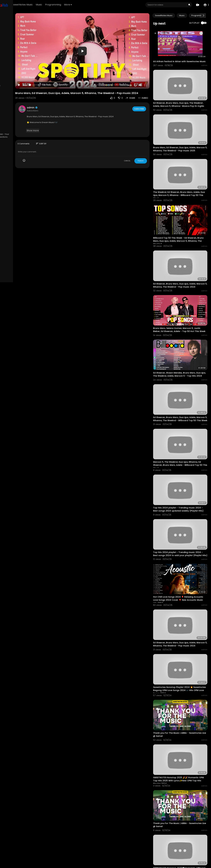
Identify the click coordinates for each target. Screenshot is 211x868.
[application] (101, 45)
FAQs (6, 118)
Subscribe (147, 101)
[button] (206, 5)
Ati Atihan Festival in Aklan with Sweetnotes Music (178, 58)
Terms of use (16, 118)
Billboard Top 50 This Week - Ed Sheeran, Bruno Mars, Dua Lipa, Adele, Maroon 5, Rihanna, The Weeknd (183, 223)
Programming (87, 5)
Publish (149, 153)
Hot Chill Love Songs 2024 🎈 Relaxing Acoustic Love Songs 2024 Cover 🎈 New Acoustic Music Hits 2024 (183, 551)
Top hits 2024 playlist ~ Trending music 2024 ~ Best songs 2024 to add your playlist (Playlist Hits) (182, 510)
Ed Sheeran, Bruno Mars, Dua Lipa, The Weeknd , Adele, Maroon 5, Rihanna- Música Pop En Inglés (182, 100)
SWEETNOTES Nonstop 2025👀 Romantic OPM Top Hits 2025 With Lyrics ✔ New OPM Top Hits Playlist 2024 (184, 795)
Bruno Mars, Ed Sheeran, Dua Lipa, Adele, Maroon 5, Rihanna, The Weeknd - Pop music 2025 (183, 141)
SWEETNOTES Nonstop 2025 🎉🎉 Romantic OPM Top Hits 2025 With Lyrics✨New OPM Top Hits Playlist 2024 (184, 714)
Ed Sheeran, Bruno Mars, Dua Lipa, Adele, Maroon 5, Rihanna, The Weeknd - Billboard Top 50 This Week (183, 387)
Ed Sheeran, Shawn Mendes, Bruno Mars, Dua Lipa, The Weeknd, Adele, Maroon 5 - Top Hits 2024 (183, 346)
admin (60, 99)
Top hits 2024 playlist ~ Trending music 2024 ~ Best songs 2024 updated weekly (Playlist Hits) (183, 469)
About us (22, 122)
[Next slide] (204, 16)
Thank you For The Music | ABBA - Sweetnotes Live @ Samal (179, 673)
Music (73, 5)
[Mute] (149, 74)
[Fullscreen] (154, 74)
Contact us (9, 125)
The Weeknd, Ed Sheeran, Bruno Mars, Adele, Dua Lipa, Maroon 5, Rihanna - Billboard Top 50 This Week (181, 182)
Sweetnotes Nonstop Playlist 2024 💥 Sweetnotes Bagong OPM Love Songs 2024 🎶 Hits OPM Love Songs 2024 (184, 634)
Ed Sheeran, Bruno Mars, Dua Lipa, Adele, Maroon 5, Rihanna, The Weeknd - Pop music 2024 (183, 264)
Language (8, 129)
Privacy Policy (10, 122)
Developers (21, 125)
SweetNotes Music (56, 5)
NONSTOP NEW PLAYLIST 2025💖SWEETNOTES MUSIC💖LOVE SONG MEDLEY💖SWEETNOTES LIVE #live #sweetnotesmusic (184, 836)
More (102, 5)
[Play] (47, 74)
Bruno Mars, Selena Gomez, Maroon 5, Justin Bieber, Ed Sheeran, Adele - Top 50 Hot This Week (183, 305)
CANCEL (136, 153)
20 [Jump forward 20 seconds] (144, 74)
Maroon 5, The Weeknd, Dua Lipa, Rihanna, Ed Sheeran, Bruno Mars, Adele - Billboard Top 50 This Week (184, 428)
